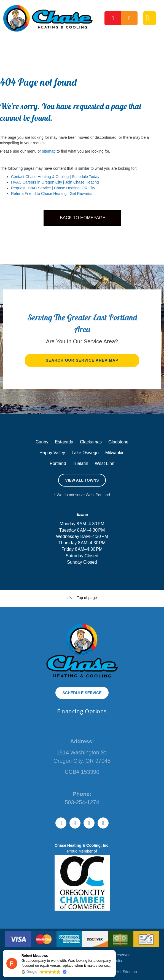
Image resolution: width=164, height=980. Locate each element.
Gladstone (118, 442)
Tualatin (80, 463)
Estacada (64, 442)
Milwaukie (115, 453)
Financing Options (82, 711)
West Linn (105, 463)
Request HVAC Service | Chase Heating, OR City (53, 188)
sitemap (49, 151)
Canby (42, 442)
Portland (58, 463)
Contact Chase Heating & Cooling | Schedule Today (55, 177)
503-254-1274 (82, 802)
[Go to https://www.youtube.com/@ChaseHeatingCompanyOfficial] (75, 823)
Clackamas (91, 442)
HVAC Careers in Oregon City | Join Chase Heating (55, 182)
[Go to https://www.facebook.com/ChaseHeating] (89, 823)
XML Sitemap (125, 972)
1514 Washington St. (82, 752)
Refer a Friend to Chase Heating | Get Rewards (52, 194)
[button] (82, 360)
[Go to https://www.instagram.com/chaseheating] (103, 823)
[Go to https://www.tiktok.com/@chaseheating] (61, 823)
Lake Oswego (85, 453)
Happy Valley (52, 453)
